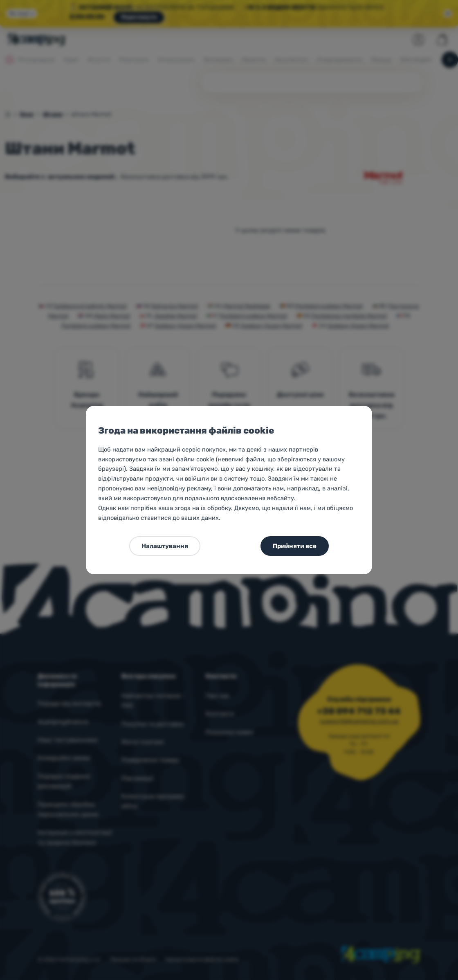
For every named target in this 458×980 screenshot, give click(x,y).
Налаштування (165, 546)
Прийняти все (295, 546)
